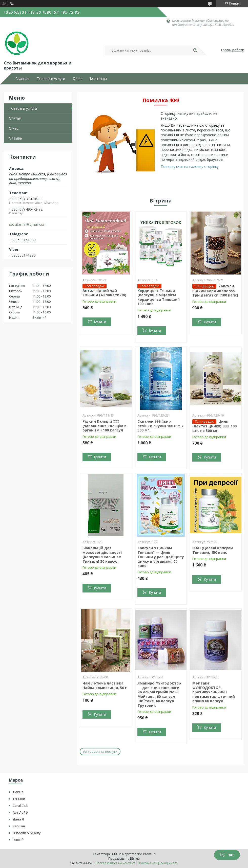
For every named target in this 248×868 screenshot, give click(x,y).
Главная (22, 79)
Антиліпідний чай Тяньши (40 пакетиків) (104, 293)
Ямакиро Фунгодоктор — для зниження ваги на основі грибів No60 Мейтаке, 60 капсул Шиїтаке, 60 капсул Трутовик (159, 694)
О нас (77, 79)
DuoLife (19, 840)
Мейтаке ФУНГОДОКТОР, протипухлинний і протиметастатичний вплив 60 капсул (214, 692)
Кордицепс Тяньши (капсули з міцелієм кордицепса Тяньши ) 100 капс (159, 297)
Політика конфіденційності (158, 863)
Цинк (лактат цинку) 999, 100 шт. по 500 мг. (214, 426)
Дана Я (18, 819)
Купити (100, 322)
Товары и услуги (51, 79)
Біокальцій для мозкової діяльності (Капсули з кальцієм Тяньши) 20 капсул (102, 555)
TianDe (18, 792)
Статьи (15, 118)
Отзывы (16, 138)
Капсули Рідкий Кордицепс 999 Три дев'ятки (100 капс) (215, 291)
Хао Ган (19, 826)
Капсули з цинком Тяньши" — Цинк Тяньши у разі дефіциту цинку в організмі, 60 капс (161, 557)
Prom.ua (149, 854)
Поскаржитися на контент (115, 863)
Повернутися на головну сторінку (190, 166)
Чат (227, 855)
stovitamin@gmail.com (28, 224)
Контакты (98, 79)
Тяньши (19, 799)
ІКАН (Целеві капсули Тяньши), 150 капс (213, 550)
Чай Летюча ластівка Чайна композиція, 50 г (105, 685)
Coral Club (20, 806)
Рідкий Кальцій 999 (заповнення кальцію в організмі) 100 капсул (105, 426)
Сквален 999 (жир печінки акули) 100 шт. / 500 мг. (160, 426)
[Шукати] (195, 51)
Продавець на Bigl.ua (124, 859)
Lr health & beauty (27, 833)
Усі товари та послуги (100, 751)
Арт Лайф (20, 812)
